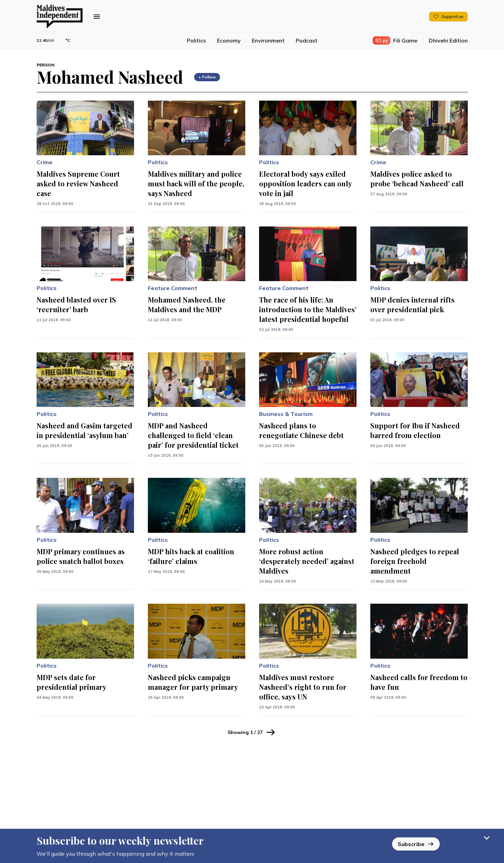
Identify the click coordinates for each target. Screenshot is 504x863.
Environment (268, 40)
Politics (196, 40)
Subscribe (416, 841)
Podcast (307, 40)
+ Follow (207, 77)
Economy (229, 40)
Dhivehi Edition (448, 40)
